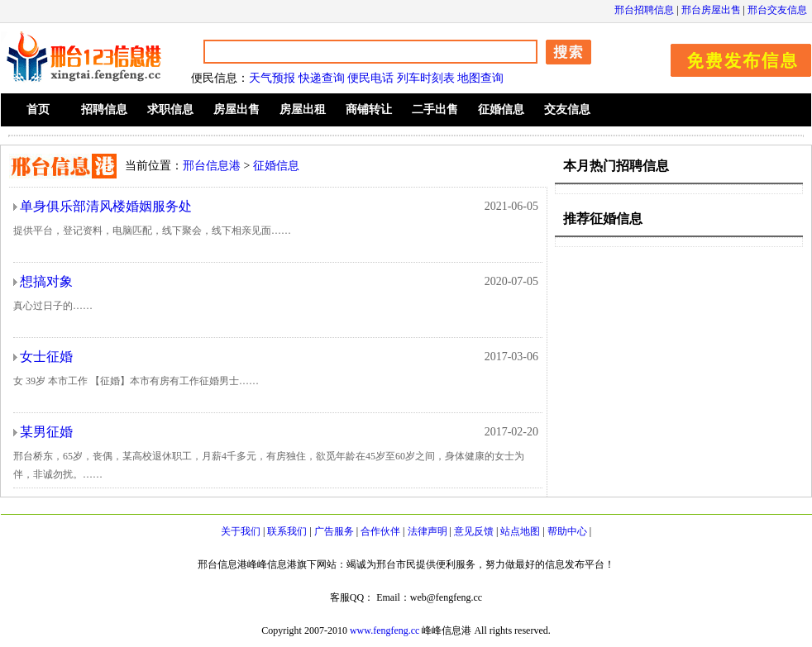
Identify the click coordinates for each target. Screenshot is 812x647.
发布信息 (733, 57)
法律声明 (427, 531)
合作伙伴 (380, 531)
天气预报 (272, 78)
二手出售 (435, 109)
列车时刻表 (426, 78)
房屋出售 (236, 109)
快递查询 (322, 78)
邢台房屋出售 (711, 10)
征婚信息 (501, 109)
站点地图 (520, 531)
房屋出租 (303, 109)
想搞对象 (46, 281)
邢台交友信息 (777, 10)
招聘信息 (104, 109)
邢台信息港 (212, 166)
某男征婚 (46, 432)
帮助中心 (567, 531)
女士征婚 (46, 357)
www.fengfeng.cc (385, 630)
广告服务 (334, 531)
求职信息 (170, 109)
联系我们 (287, 531)
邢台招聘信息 (644, 10)
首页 (38, 109)
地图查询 (480, 78)
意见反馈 (474, 531)
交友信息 (567, 109)
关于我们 (241, 531)
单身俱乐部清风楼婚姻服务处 (106, 206)
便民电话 (370, 78)
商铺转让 (369, 109)
